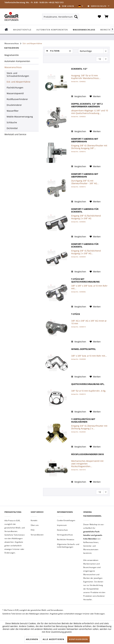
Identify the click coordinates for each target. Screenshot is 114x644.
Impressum (62, 525)
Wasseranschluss (13, 67)
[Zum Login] (66, 6)
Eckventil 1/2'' (79, 69)
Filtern (53, 51)
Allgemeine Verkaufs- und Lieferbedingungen (68, 546)
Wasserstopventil (15, 93)
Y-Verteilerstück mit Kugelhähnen (83, 420)
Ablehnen (32, 639)
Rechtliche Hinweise (66, 539)
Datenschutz (62, 530)
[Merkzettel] (99, 17)
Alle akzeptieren (54, 639)
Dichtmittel (12, 128)
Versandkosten (37, 535)
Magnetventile (12, 55)
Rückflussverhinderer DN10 (88, 454)
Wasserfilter (13, 111)
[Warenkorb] (107, 17)
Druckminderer (14, 105)
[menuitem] (66, 6)
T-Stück (76, 314)
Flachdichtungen (15, 88)
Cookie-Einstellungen (66, 520)
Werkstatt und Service (15, 134)
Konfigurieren (78, 639)
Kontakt (34, 520)
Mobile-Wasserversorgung (20, 117)
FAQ (33, 530)
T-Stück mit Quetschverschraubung (85, 280)
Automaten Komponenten (17, 61)
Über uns (35, 525)
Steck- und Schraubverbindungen (18, 75)
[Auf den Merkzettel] (95, 96)
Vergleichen (79, 96)
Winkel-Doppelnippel (83, 349)
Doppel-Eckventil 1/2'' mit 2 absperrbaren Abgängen (87, 105)
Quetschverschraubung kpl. (88, 384)
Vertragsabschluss (65, 535)
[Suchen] (76, 17)
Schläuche (12, 122)
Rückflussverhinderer (17, 99)
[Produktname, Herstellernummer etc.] (61, 17)
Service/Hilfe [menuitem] (97, 6)
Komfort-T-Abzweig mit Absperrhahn (85, 140)
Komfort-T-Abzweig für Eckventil (85, 210)
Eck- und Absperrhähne (18, 82)
